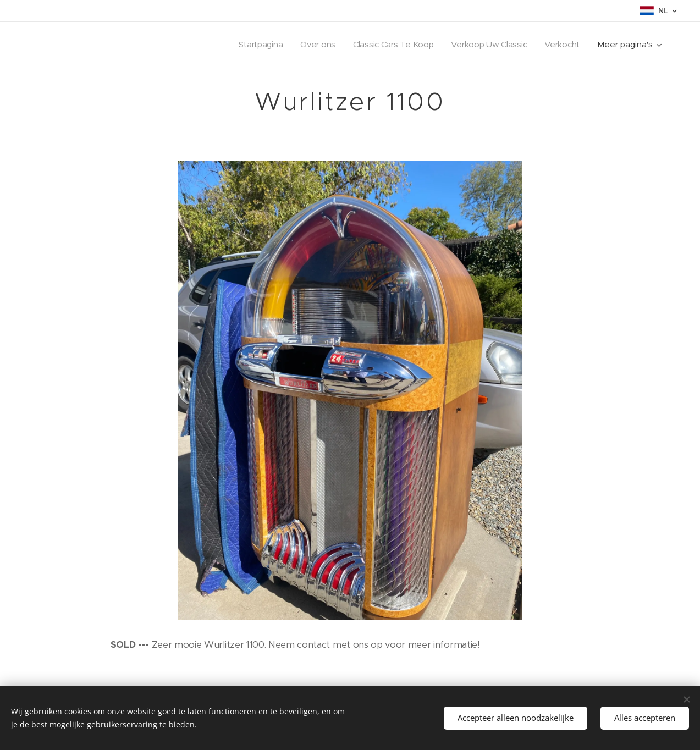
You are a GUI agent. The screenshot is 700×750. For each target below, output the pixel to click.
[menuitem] (255, 45)
